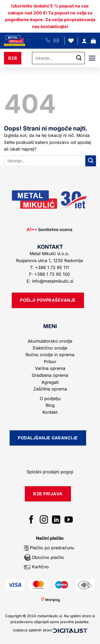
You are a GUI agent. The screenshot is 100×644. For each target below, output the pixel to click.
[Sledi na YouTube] (69, 520)
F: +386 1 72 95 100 (50, 274)
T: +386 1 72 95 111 (50, 267)
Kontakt (50, 412)
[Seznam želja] (71, 41)
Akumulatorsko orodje (50, 341)
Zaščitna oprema (50, 389)
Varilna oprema (50, 368)
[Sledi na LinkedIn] (56, 520)
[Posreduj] (79, 58)
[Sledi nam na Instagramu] (44, 520)
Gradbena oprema (50, 375)
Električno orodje (50, 348)
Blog (50, 405)
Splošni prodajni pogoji (50, 472)
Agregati (50, 382)
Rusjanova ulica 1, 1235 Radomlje (50, 260)
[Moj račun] (84, 41)
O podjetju (50, 398)
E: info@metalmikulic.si (50, 281)
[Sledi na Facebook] (31, 520)
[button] (93, 41)
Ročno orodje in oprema (50, 355)
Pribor (50, 362)
